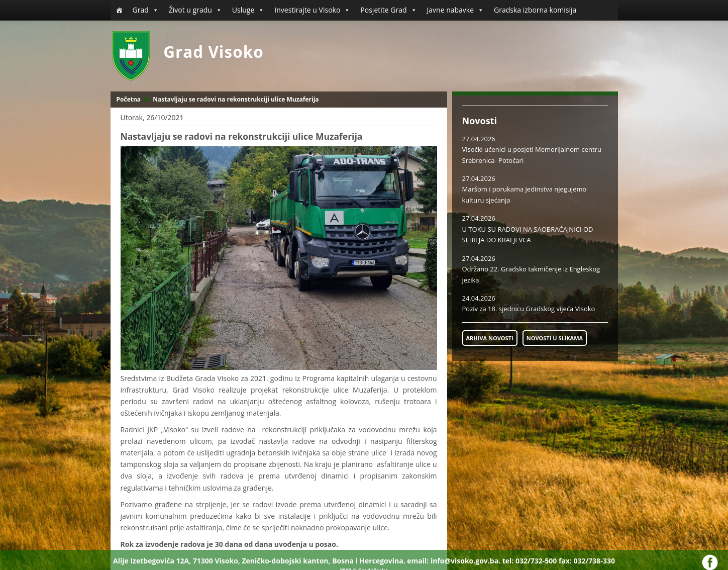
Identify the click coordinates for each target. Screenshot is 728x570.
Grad (146, 10)
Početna (129, 99)
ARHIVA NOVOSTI (490, 338)
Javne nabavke (456, 10)
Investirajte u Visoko (312, 10)
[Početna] (119, 10)
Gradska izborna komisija (535, 10)
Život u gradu (195, 10)
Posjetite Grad (388, 10)
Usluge (248, 10)
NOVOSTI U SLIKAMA (555, 338)
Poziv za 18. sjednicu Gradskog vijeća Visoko (529, 309)
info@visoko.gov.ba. (465, 561)
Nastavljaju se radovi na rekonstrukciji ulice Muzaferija (236, 99)
